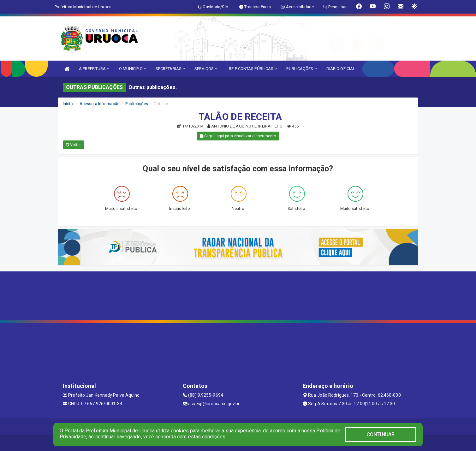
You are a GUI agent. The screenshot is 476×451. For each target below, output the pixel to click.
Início (68, 104)
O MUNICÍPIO (133, 69)
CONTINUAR (381, 434)
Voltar (73, 145)
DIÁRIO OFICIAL (341, 69)
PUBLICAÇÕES (301, 69)
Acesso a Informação (100, 104)
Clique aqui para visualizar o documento (238, 136)
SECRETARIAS (170, 69)
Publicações (137, 104)
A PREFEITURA (94, 69)
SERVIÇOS (206, 69)
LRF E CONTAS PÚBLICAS (252, 69)
